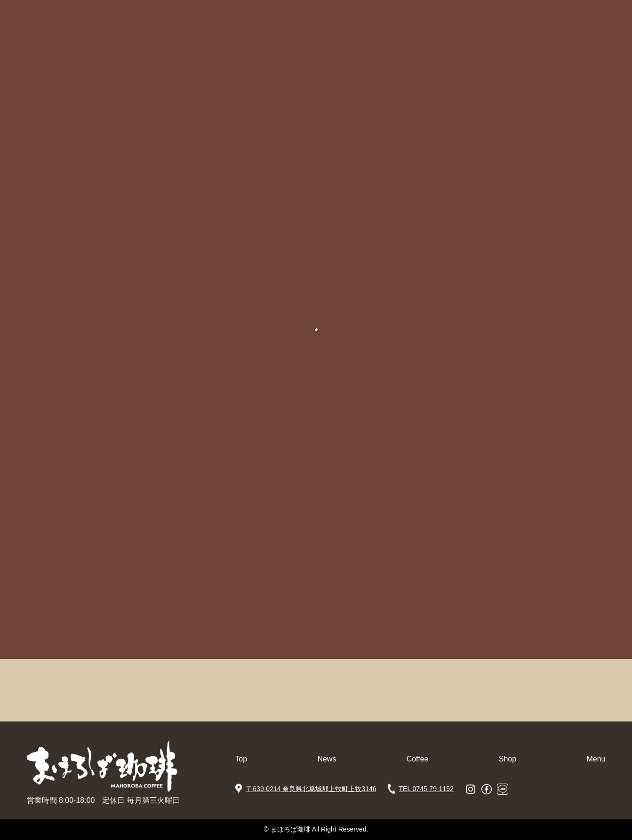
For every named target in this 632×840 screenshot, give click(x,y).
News (327, 759)
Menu (596, 759)
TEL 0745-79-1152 (426, 789)
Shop (508, 759)
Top (241, 759)
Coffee (418, 759)
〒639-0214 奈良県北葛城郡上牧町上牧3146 (311, 789)
